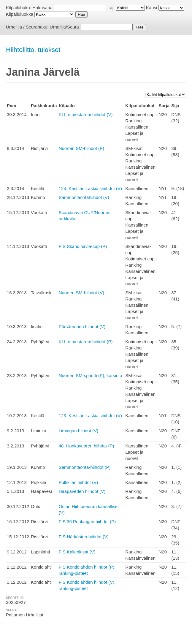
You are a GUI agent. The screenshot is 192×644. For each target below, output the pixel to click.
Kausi (152, 8)
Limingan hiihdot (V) (78, 431)
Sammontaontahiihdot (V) (84, 197)
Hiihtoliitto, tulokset (33, 50)
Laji (111, 8)
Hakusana (42, 8)
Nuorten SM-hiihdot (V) (81, 293)
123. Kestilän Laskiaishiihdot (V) (90, 416)
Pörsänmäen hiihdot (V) (82, 326)
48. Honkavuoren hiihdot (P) (87, 446)
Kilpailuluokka (20, 14)
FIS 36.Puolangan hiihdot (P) (87, 522)
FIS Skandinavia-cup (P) (83, 246)
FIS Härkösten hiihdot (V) (84, 537)
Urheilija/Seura (64, 27)
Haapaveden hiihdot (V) (82, 491)
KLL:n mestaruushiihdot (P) (86, 342)
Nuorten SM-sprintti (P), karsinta (91, 375)
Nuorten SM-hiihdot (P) (81, 148)
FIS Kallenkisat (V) (77, 552)
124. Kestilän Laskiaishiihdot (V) (90, 188)
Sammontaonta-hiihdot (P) (85, 467)
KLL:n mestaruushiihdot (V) (86, 114)
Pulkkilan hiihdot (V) (78, 482)
